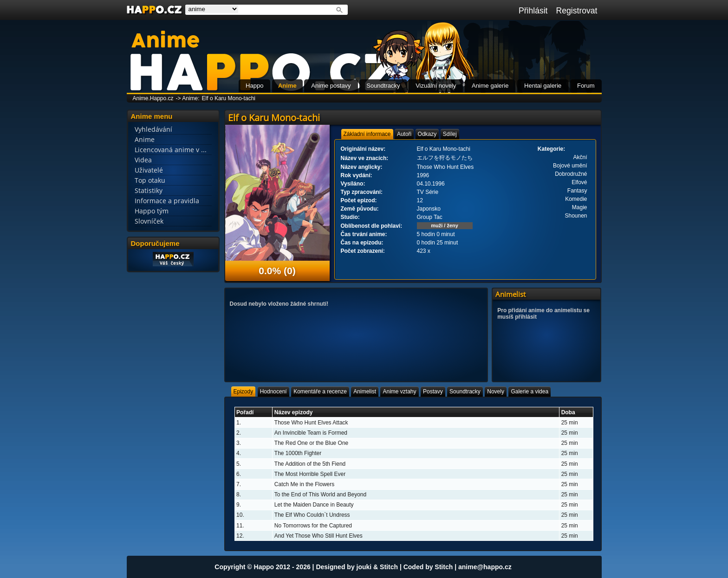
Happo (254, 86)
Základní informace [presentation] (367, 134)
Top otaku (150, 180)
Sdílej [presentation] (450, 134)
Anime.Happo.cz (153, 98)
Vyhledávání (153, 129)
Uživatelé (149, 170)
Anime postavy (331, 86)
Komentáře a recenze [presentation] (320, 392)
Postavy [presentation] (433, 392)
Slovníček (149, 221)
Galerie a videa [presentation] (530, 392)
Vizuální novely (436, 86)
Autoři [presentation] (404, 134)
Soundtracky (383, 86)
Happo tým (152, 211)
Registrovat (577, 11)
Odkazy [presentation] (427, 134)
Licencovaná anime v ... (171, 150)
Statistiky (149, 190)
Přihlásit (533, 11)
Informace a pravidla (167, 201)
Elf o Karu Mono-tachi (229, 98)
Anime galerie (490, 86)
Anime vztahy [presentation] (399, 392)
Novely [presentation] (496, 392)
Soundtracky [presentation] (465, 392)
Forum (586, 86)
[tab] (367, 134)
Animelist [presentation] (365, 392)
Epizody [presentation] (244, 392)
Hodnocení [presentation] (273, 392)
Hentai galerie (543, 86)
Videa (143, 160)
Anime (287, 86)
